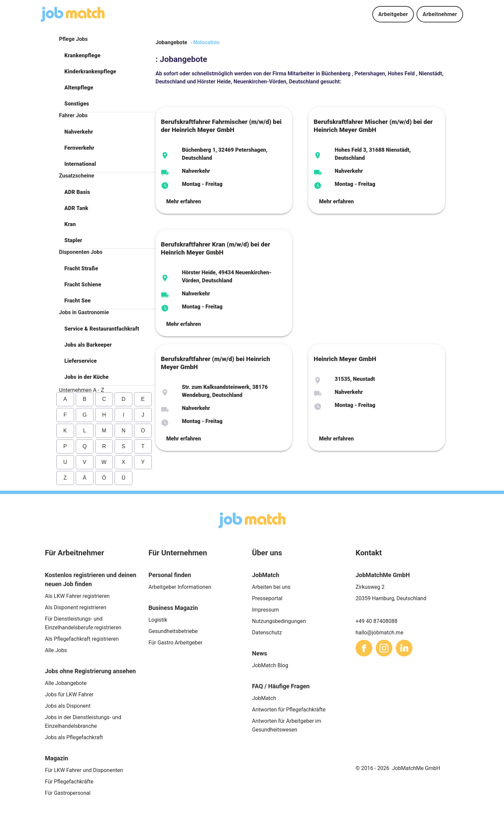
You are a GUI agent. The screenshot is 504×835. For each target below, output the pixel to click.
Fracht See (78, 301)
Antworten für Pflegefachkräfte (289, 710)
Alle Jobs (56, 650)
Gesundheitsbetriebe (173, 631)
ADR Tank (76, 208)
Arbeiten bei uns (271, 587)
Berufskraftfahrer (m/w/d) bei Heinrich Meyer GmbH (215, 363)
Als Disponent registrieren (76, 607)
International (80, 164)
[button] (107, 56)
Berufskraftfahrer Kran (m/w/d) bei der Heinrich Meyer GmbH (215, 249)
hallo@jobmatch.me (380, 633)
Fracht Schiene (83, 285)
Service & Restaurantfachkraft (102, 329)
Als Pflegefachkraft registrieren (82, 639)
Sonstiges (77, 104)
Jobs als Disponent (68, 706)
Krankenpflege (82, 55)
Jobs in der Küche (86, 377)
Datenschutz (267, 633)
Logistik (158, 620)
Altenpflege (79, 88)
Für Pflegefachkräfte (69, 782)
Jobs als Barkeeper (88, 345)
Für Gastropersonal (68, 793)
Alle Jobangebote (66, 683)
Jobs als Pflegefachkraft (74, 737)
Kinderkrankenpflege (90, 72)
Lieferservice (81, 361)
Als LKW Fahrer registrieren (77, 596)
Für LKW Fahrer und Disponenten (84, 770)
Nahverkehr (79, 132)
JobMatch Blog (270, 665)
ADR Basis (77, 192)
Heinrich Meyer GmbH (345, 359)
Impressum (266, 610)
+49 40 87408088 (376, 621)
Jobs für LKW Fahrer (69, 694)
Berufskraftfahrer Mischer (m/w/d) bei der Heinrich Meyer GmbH (373, 126)
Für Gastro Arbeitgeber (175, 643)
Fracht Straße (81, 268)
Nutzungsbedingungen (279, 621)
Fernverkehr (79, 148)
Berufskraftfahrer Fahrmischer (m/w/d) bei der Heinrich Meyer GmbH (221, 126)
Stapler (73, 240)
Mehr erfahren (184, 201)
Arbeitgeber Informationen (180, 587)
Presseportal (267, 598)
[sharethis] (364, 648)
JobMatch (264, 698)
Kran (70, 224)
